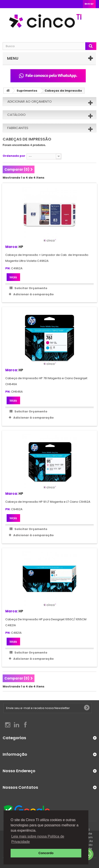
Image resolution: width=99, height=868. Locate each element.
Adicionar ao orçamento (30, 101)
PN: (8, 269)
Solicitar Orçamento (30, 288)
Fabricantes (18, 128)
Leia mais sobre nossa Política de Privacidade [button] (38, 839)
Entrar (89, 4)
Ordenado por (14, 156)
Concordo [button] (46, 853)
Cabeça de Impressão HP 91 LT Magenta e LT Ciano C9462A (48, 502)
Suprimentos (27, 91)
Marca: (12, 247)
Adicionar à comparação (33, 294)
